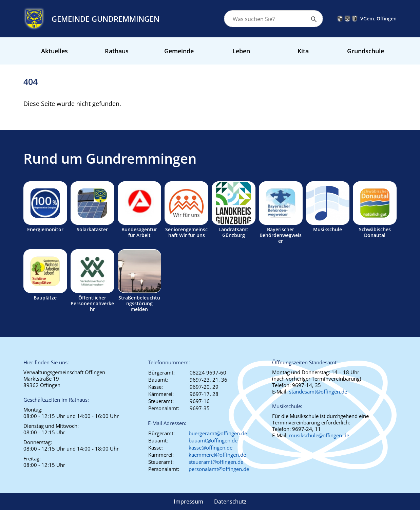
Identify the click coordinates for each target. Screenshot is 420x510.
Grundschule (366, 51)
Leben (241, 51)
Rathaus (117, 51)
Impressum (188, 502)
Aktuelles (54, 51)
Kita (303, 51)
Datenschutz (230, 502)
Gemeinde (179, 51)
